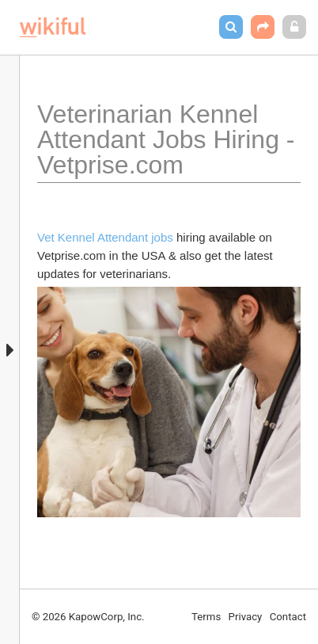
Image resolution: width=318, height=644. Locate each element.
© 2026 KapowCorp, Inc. (88, 617)
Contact (288, 617)
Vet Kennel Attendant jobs (105, 237)
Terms (206, 617)
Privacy (246, 617)
